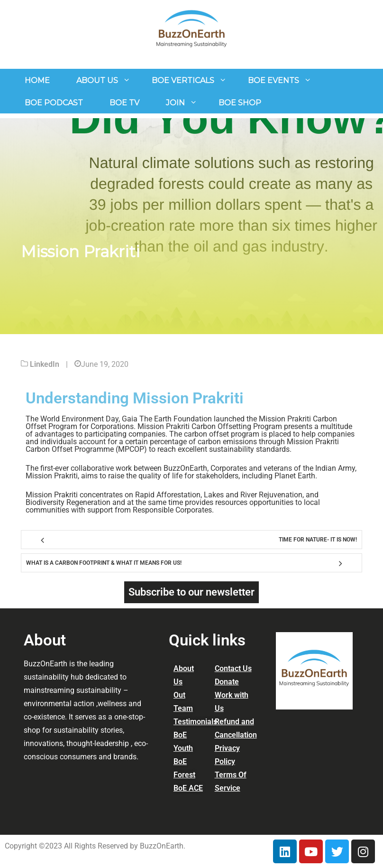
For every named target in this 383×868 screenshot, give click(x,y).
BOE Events (274, 80)
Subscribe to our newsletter (191, 592)
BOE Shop (240, 103)
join (175, 103)
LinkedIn (45, 364)
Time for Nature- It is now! (318, 540)
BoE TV (124, 103)
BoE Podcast (54, 103)
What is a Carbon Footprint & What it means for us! (104, 563)
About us (97, 80)
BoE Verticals (183, 80)
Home (37, 80)
